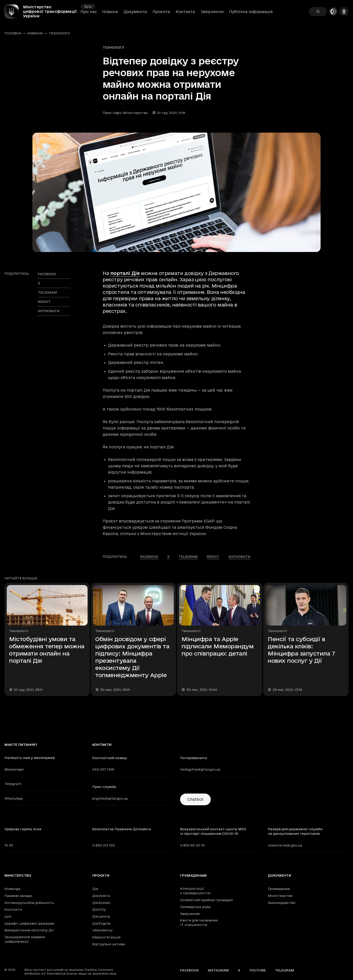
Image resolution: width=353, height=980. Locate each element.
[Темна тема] (333, 14)
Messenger (14, 769)
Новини (110, 14)
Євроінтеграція (106, 937)
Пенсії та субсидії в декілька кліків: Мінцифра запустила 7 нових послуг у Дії (301, 650)
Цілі (8, 916)
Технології (59, 33)
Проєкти (161, 14)
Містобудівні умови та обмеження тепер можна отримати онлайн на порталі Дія (47, 650)
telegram (47, 292)
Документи (135, 14)
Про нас (89, 14)
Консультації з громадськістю (195, 891)
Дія (95, 889)
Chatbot (195, 799)
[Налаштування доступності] (344, 14)
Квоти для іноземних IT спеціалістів (199, 922)
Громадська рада (195, 907)
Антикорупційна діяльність (29, 903)
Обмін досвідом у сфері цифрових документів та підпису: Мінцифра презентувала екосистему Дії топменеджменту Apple (132, 657)
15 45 (9, 845)
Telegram (13, 784)
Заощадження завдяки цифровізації (25, 939)
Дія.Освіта (101, 896)
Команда (12, 889)
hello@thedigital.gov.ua (200, 769)
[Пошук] (318, 14)
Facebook (189, 970)
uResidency (102, 930)
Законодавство (282, 903)
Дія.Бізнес (101, 903)
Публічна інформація (251, 14)
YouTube (258, 970)
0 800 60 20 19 (192, 845)
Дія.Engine (101, 923)
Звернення (212, 14)
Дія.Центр (101, 916)
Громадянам (193, 876)
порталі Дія (125, 273)
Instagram (218, 970)
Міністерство (18, 876)
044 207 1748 (103, 769)
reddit (44, 302)
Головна (13, 33)
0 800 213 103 (104, 845)
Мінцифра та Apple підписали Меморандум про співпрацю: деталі (217, 646)
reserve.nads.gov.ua (285, 845)
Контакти (185, 14)
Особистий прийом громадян (206, 900)
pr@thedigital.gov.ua (110, 798)
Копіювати (49, 311)
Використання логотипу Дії (29, 930)
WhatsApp (14, 798)
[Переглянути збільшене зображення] (176, 192)
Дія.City (99, 909)
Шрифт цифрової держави (29, 923)
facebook (47, 274)
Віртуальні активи (109, 944)
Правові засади (18, 896)
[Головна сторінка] (16, 14)
